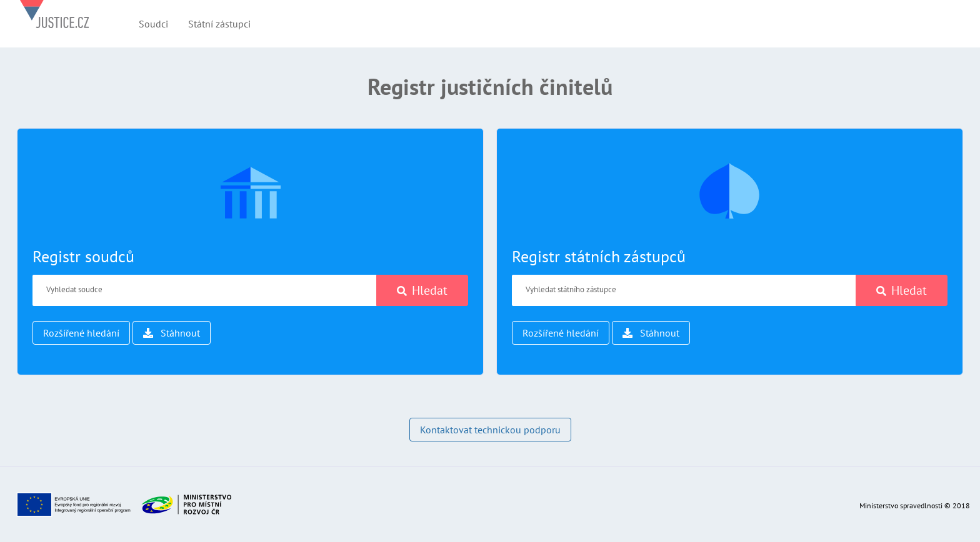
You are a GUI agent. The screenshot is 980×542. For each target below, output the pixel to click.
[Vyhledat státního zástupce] (684, 290)
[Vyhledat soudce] (205, 290)
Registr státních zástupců (599, 256)
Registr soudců (83, 256)
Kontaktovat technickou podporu (490, 430)
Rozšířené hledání (81, 333)
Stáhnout (172, 333)
